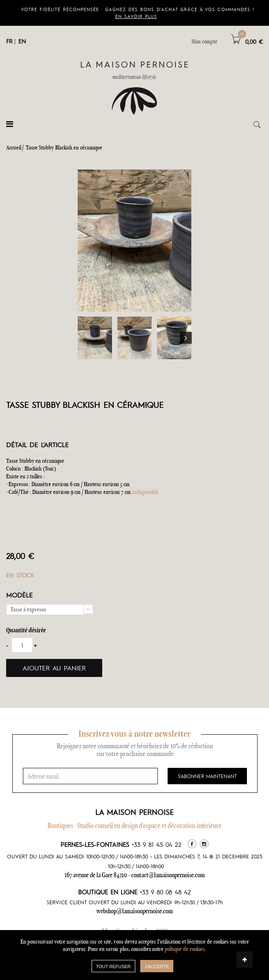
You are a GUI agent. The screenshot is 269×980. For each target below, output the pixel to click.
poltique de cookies (185, 949)
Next (186, 338)
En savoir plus (136, 16)
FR (9, 41)
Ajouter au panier (54, 668)
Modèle (21, 595)
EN (22, 41)
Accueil (14, 147)
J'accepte (157, 966)
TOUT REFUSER (113, 966)
